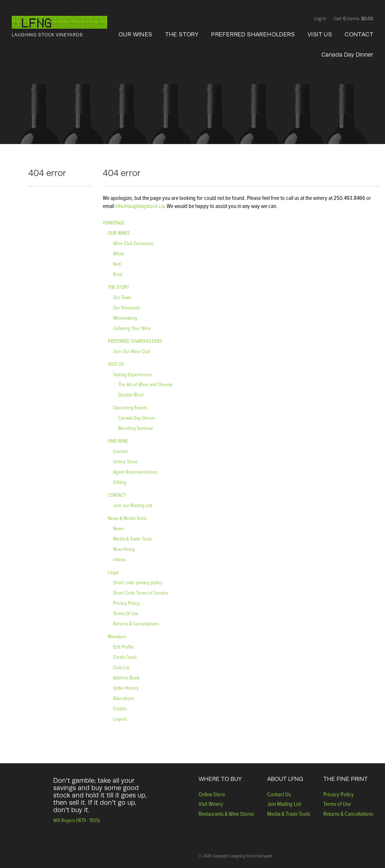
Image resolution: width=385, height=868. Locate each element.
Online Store (125, 461)
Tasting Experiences (132, 374)
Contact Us (279, 794)
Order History (126, 688)
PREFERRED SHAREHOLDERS (253, 35)
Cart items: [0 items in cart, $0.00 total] (353, 19)
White (119, 253)
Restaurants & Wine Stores (226, 814)
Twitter (299, 19)
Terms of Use (337, 804)
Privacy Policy (126, 603)
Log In (320, 19)
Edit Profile (124, 647)
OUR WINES (135, 35)
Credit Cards (125, 657)
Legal (113, 572)
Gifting (120, 482)
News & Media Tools (127, 518)
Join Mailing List (284, 804)
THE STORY (182, 35)
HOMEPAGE (114, 223)
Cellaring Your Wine (132, 328)
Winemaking (125, 318)
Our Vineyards (127, 307)
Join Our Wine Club (132, 351)
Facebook (284, 19)
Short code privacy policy (138, 582)
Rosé (118, 274)
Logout (120, 719)
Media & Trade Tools (132, 539)
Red (117, 264)
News (118, 528)
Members (117, 636)
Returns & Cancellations (136, 623)
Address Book (126, 677)
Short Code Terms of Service (141, 593)
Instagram (291, 19)
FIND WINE (118, 441)
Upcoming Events (130, 407)
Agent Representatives (135, 472)
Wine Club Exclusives (133, 243)
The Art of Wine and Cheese (145, 384)
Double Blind (131, 394)
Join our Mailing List (133, 505)
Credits (120, 708)
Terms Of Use (126, 613)
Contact (121, 451)
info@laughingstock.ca (139, 206)
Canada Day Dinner (347, 55)
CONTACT (359, 35)
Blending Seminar (136, 428)
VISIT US (320, 35)
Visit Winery (211, 804)
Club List (121, 667)
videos (119, 559)
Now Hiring (124, 549)
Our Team (122, 297)
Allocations (124, 698)
